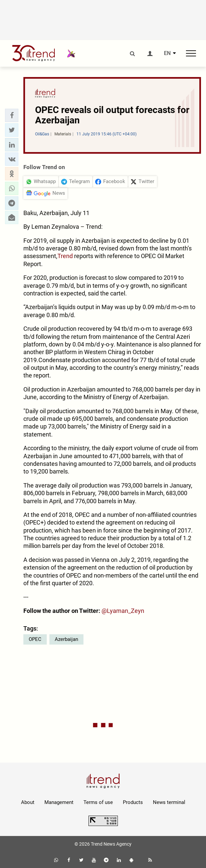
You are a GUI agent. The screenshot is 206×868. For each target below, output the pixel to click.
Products (133, 802)
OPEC (35, 639)
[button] (12, 115)
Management (59, 802)
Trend (65, 256)
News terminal (169, 802)
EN (167, 53)
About (28, 802)
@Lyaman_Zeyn (123, 611)
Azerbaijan (66, 639)
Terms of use (98, 802)
